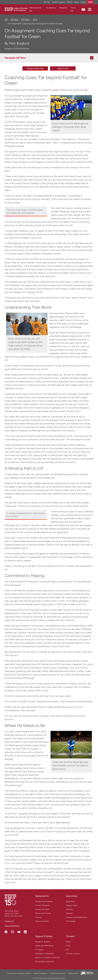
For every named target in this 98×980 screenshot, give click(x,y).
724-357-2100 (16, 916)
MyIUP (68, 942)
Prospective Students (44, 901)
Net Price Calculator (58, 973)
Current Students (42, 905)
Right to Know (73, 973)
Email (68, 946)
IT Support (39, 950)
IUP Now (14, 19)
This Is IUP (73, 9)
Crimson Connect (73, 954)
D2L (67, 950)
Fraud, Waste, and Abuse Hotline (19, 973)
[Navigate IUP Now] (50, 58)
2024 (35, 19)
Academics (51, 8)
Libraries (69, 913)
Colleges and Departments (77, 917)
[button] (90, 9)
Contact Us (9, 921)
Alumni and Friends (43, 913)
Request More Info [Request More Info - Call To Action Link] (35, 68)
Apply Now (70, 901)
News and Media (42, 921)
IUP (6, 19)
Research (63, 8)
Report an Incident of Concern (48, 958)
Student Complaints (40, 973)
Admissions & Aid (35, 9)
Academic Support (43, 942)
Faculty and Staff (42, 909)
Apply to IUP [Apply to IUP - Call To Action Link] (63, 68)
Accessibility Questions (45, 962)
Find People (71, 921)
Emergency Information (45, 954)
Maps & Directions (12, 926)
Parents (38, 917)
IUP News (25, 19)
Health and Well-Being (44, 946)
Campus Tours (72, 905)
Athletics (69, 909)
